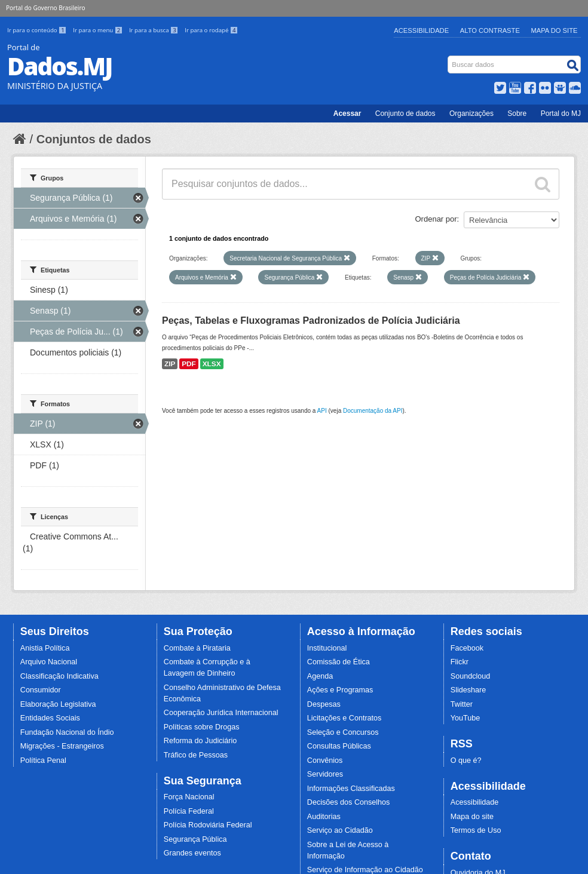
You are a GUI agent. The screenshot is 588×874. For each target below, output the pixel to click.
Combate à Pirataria (197, 648)
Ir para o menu (99, 30)
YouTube (465, 718)
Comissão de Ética (339, 662)
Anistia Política (45, 648)
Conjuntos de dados (94, 139)
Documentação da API (373, 411)
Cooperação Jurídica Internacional (221, 713)
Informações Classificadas (351, 789)
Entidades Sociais (50, 718)
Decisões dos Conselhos (349, 802)
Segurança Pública (195, 839)
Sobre (517, 114)
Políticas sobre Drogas (202, 727)
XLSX (212, 364)
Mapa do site (472, 817)
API (322, 411)
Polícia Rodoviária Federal (208, 825)
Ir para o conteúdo (38, 30)
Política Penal (43, 760)
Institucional (327, 648)
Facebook (467, 648)
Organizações (471, 114)
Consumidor (41, 690)
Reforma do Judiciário (200, 741)
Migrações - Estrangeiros (62, 746)
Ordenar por (436, 219)
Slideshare (468, 690)
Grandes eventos (192, 853)
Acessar (347, 114)
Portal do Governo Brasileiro (45, 8)
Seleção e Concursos (343, 732)
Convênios (325, 760)
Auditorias (324, 817)
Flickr (460, 662)
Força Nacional (189, 797)
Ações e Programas (340, 690)
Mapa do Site (555, 30)
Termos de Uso (476, 830)
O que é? (466, 760)
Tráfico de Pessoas (196, 755)
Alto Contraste (490, 30)
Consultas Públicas (339, 746)
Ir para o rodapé (211, 30)
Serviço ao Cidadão (340, 830)
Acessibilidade (421, 30)
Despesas (324, 704)
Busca (449, 58)
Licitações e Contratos (344, 718)
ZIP (170, 364)
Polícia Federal (189, 811)
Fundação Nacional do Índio (67, 732)
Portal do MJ (561, 114)
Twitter (462, 704)
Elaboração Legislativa (58, 704)
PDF (189, 364)
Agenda (320, 676)
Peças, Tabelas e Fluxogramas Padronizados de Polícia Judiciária (311, 321)
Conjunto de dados (405, 114)
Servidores (325, 774)
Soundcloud (471, 676)
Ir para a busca (154, 30)
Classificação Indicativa (59, 676)
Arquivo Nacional (49, 662)
